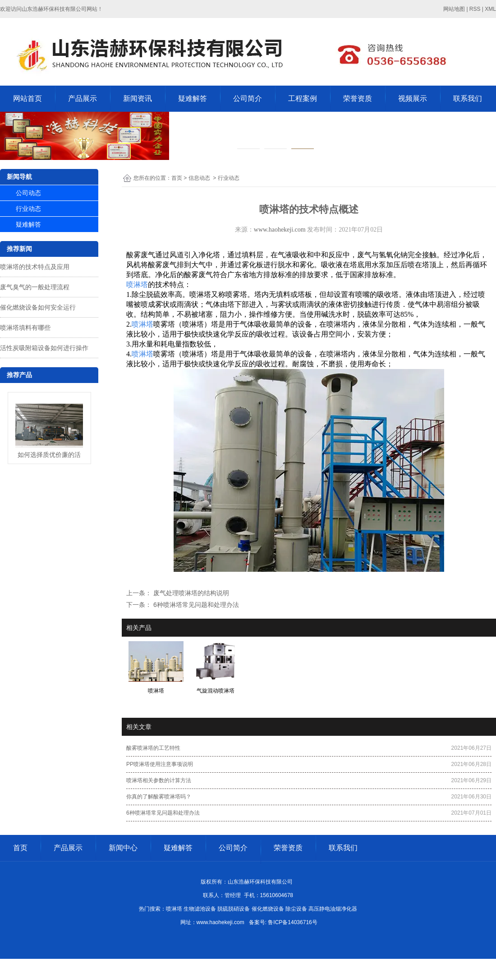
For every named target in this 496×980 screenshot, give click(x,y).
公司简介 (248, 98)
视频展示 (413, 98)
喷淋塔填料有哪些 (25, 328)
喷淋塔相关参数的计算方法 (159, 780)
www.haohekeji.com (280, 230)
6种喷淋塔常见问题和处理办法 (195, 605)
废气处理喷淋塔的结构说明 (190, 593)
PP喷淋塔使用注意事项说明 (160, 764)
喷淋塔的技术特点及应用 (35, 267)
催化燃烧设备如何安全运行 (38, 307)
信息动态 (199, 178)
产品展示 (83, 98)
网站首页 (28, 98)
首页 (177, 178)
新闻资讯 (138, 98)
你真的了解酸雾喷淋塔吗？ (159, 797)
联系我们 (468, 98)
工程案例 (303, 98)
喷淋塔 (137, 285)
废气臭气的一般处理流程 (35, 287)
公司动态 (28, 193)
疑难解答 (193, 98)
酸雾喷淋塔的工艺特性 (153, 748)
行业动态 (28, 209)
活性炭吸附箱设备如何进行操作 (44, 348)
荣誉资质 (358, 98)
